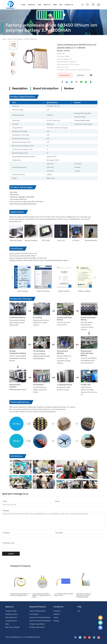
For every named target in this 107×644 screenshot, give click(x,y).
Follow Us (57, 614)
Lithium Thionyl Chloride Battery (40, 621)
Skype (100, 628)
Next (95, 278)
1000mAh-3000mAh (30, 39)
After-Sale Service (11, 617)
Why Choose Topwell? (13, 627)
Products (31, 5)
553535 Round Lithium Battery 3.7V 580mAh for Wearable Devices (20, 595)
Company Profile (11, 611)
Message (6, 511)
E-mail (100, 618)
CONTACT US (69, 5)
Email (4, 501)
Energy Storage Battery (37, 624)
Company (6, 533)
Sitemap (56, 621)
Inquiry (56, 617)
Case (39, 5)
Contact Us (80, 75)
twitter (72, 82)
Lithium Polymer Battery (15, 39)
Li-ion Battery (34, 614)
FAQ (61, 5)
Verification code (8, 543)
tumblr (91, 82)
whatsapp (86, 82)
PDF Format (91, 75)
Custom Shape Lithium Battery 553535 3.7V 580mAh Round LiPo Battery (42, 595)
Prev (12, 278)
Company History (11, 621)
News (55, 5)
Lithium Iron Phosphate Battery (40, 617)
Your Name (59, 533)
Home (23, 5)
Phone (57, 501)
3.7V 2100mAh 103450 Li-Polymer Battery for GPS (64, 595)
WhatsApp (100, 623)
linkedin (67, 82)
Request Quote (65, 75)
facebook (62, 82)
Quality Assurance (11, 614)
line (81, 82)
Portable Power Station (37, 627)
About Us (47, 5)
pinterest (76, 82)
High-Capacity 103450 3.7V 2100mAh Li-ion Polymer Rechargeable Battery (84, 595)
